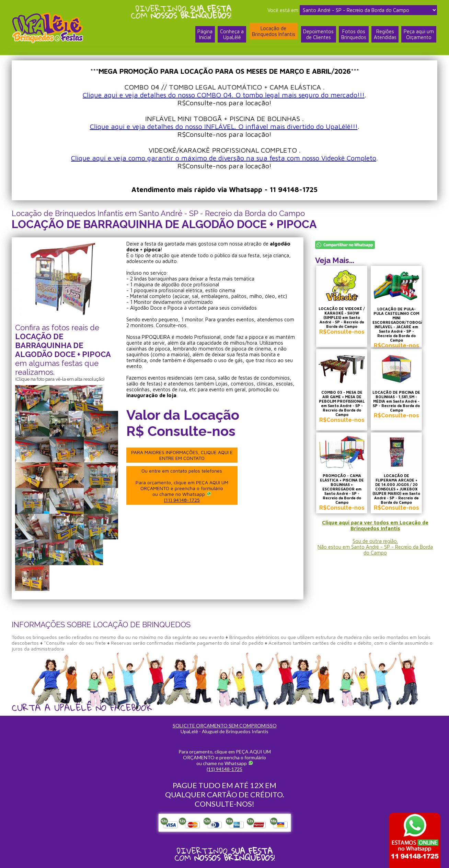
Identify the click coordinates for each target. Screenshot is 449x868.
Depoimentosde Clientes (318, 35)
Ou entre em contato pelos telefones (183, 485)
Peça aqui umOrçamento (419, 35)
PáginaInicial (204, 35)
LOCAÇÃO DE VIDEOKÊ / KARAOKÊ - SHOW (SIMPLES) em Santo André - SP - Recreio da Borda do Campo (343, 320)
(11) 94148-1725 (183, 500)
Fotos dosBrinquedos (353, 35)
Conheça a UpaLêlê (231, 35)
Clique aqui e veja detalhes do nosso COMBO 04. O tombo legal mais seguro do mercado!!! (224, 95)
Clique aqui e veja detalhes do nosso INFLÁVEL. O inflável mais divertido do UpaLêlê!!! (224, 126)
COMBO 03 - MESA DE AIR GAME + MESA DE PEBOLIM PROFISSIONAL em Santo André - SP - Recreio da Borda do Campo (343, 405)
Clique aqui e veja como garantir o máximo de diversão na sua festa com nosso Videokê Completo (224, 158)
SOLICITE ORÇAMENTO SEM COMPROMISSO (225, 726)
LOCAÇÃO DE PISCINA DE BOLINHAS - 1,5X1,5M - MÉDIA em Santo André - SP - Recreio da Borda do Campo (401, 405)
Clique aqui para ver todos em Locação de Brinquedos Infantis (375, 529)
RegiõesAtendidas (385, 35)
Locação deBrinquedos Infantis (273, 32)
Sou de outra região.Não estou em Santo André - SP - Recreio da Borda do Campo (375, 550)
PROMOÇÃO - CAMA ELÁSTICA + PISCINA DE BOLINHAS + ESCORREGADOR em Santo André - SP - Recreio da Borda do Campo (343, 493)
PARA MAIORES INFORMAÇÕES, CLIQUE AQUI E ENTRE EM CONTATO (183, 455)
